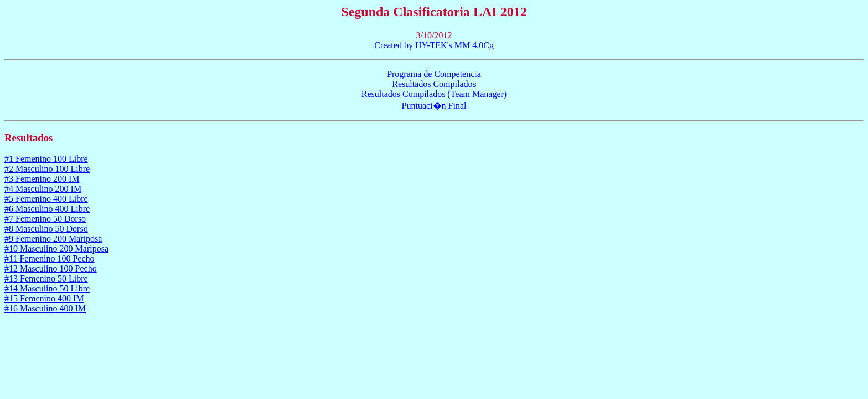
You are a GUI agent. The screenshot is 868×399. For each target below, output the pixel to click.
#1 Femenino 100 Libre (46, 159)
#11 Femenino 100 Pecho (50, 259)
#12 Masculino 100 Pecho (51, 268)
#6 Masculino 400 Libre (47, 209)
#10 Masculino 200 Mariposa (56, 249)
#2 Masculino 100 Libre (47, 169)
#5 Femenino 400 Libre (46, 199)
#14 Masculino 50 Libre (47, 288)
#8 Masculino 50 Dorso (46, 229)
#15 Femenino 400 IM (44, 298)
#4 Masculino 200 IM (43, 189)
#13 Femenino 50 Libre (46, 278)
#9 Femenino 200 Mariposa (53, 239)
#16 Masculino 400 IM (45, 308)
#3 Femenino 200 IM (42, 179)
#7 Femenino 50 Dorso (45, 219)
